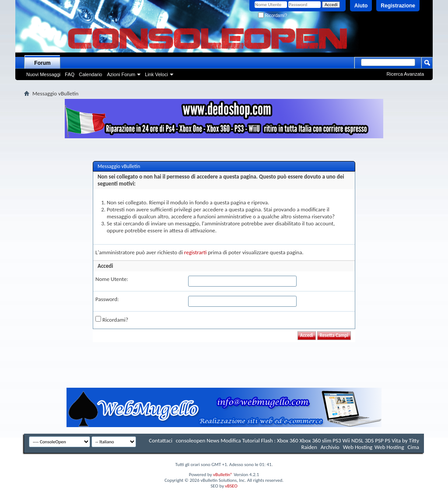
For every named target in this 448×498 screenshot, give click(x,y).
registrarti (196, 252)
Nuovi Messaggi (43, 74)
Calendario (90, 74)
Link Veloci (156, 74)
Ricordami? (273, 16)
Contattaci (161, 440)
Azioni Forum (121, 74)
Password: (107, 299)
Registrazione (398, 6)
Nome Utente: (112, 279)
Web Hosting (358, 447)
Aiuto (361, 6)
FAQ (70, 74)
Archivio (330, 447)
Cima (413, 447)
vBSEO (231, 486)
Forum (42, 63)
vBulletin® (223, 475)
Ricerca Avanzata (405, 74)
